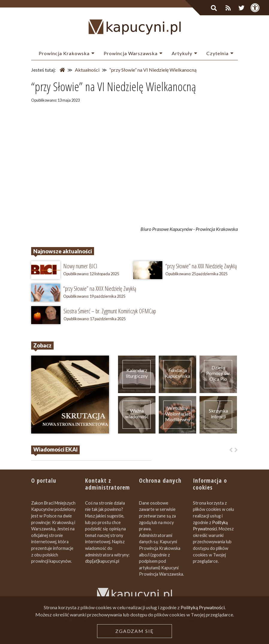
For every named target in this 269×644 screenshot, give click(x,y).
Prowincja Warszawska (131, 53)
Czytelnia (217, 53)
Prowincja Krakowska (64, 53)
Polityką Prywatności (203, 607)
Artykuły (182, 53)
